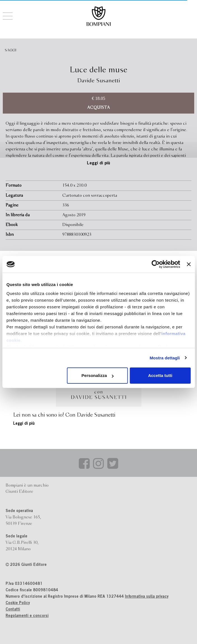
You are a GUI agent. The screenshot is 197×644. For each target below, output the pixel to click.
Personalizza (98, 375)
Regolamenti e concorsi (27, 616)
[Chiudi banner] (189, 264)
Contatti (13, 610)
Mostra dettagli (165, 358)
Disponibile (73, 225)
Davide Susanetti (98, 81)
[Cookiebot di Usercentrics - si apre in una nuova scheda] (156, 264)
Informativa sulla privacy (147, 597)
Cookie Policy (18, 603)
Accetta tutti (160, 375)
